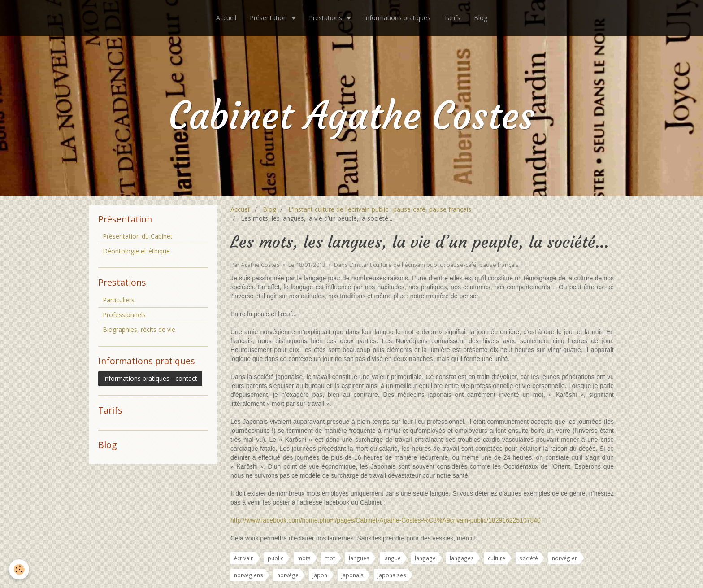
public (276, 558)
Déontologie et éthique (136, 251)
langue (392, 558)
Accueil (226, 18)
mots (304, 558)
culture (497, 558)
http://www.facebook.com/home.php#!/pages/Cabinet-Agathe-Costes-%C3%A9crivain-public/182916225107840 (386, 520)
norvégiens (249, 575)
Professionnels (124, 315)
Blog (481, 18)
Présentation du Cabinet (138, 236)
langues (359, 558)
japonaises (392, 575)
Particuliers (119, 300)
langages (462, 558)
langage (425, 558)
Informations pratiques (397, 18)
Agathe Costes (260, 265)
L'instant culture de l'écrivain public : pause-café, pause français (380, 209)
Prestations (326, 18)
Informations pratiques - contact (150, 378)
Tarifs (452, 18)
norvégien (565, 558)
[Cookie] (19, 569)
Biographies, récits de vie (139, 329)
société (529, 558)
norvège (288, 575)
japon (320, 575)
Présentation (269, 18)
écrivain (244, 558)
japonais (352, 575)
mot (330, 558)
